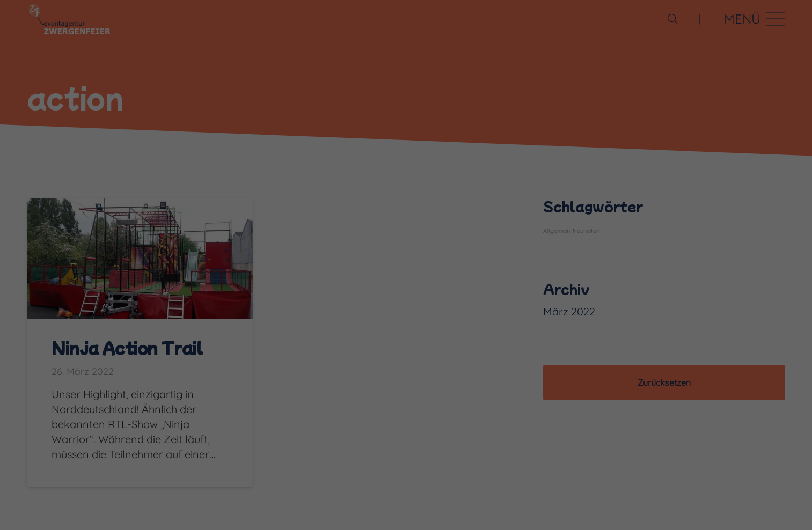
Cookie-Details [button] (654, 513)
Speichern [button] (711, 403)
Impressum (772, 513)
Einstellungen (145, 481)
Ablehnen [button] (710, 439)
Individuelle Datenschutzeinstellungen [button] (711, 480)
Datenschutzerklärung (503, 469)
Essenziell (134, 498)
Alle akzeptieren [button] (711, 366)
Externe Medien (554, 498)
